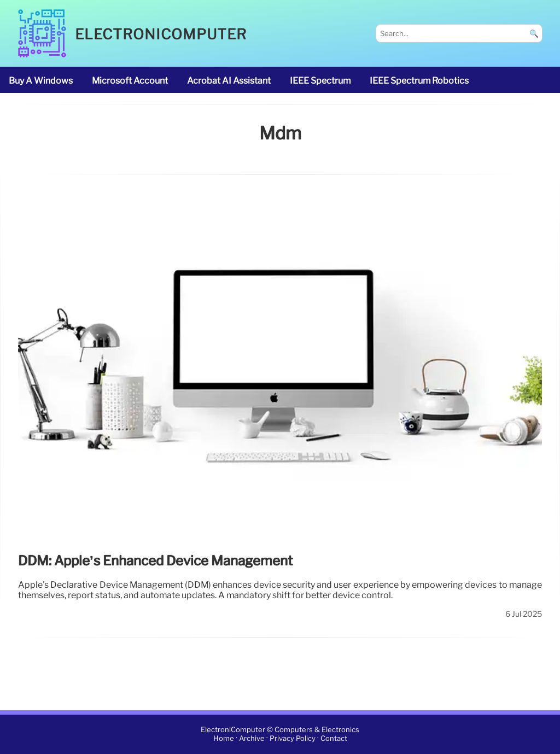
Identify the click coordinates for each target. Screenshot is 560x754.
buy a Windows (41, 81)
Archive (252, 739)
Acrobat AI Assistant (229, 81)
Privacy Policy (293, 739)
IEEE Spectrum (320, 81)
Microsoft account (130, 81)
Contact (334, 739)
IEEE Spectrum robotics (419, 81)
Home (224, 739)
